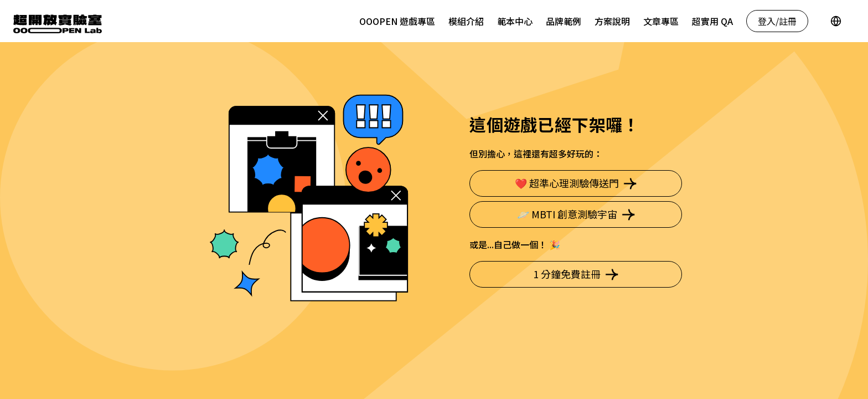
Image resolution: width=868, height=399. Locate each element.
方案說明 (612, 21)
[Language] (836, 21)
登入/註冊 (777, 21)
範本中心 (515, 21)
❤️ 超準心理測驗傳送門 (576, 183)
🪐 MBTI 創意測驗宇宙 (576, 214)
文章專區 (661, 21)
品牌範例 (564, 21)
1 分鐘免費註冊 (576, 274)
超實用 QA (712, 21)
